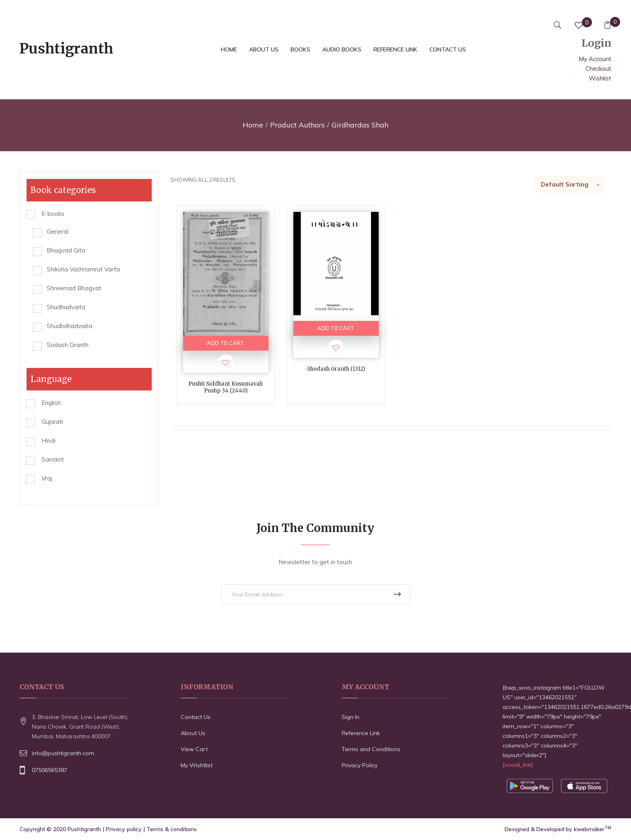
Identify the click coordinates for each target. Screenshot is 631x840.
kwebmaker (593, 829)
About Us (193, 733)
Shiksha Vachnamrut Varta (83, 269)
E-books (53, 214)
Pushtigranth (84, 829)
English (51, 403)
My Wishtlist (197, 765)
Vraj (47, 478)
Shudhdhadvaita (69, 326)
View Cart (194, 749)
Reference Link (361, 733)
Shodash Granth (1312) (336, 369)
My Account (595, 59)
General (58, 231)
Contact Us (196, 717)
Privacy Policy (360, 765)
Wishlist (600, 78)
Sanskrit (53, 459)
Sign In (351, 717)
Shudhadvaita (66, 307)
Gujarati (52, 422)
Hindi (48, 441)
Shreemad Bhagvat (74, 288)
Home (253, 125)
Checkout (598, 69)
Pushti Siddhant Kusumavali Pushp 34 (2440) (226, 387)
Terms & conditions (172, 829)
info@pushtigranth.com (63, 753)
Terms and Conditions (371, 749)
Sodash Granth (68, 345)
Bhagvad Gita (66, 250)
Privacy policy (124, 829)
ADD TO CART (226, 343)
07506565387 (49, 770)
